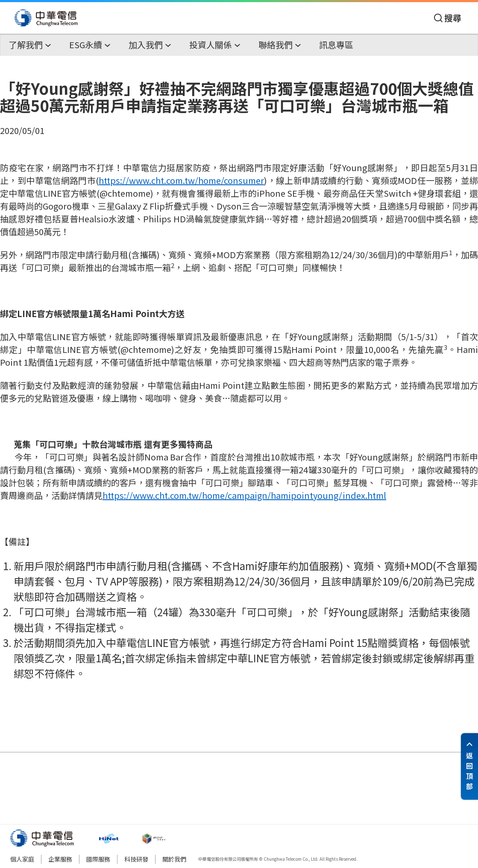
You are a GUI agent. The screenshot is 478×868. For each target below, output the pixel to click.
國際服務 (98, 859)
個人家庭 (22, 859)
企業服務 (60, 859)
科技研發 (136, 859)
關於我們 (174, 859)
